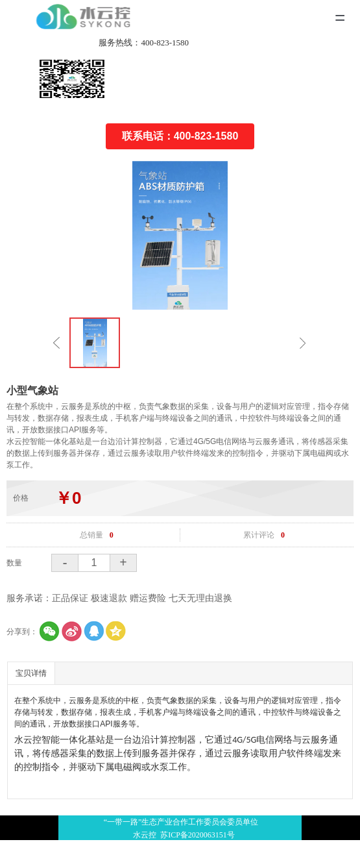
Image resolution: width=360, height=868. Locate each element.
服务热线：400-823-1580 (144, 43)
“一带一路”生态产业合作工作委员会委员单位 (180, 829)
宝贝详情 (31, 673)
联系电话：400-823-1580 (180, 136)
